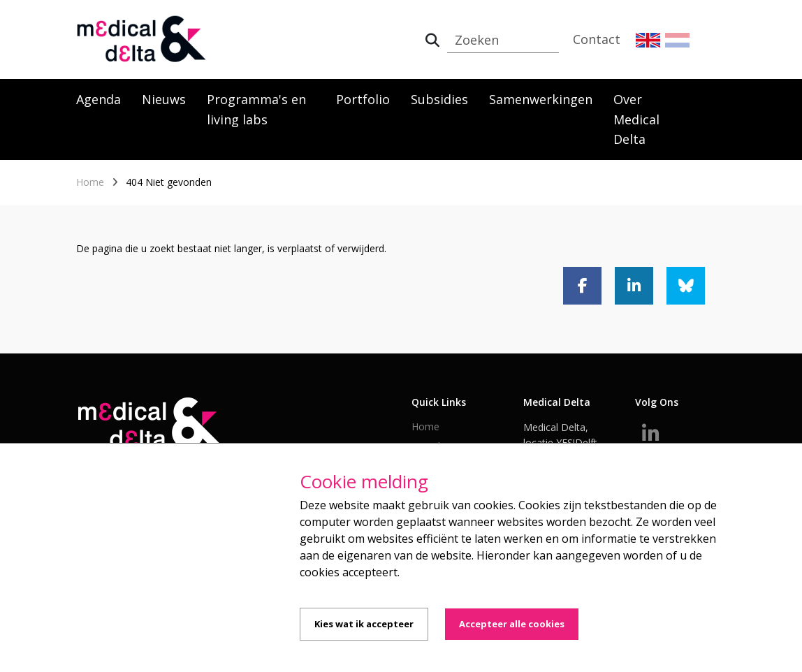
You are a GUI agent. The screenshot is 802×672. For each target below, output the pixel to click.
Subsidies (439, 99)
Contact (597, 39)
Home (90, 182)
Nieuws (164, 99)
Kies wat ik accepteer (364, 624)
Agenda (99, 99)
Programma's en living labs (256, 109)
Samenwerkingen (541, 99)
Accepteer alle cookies (512, 624)
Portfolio (363, 99)
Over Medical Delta (636, 119)
